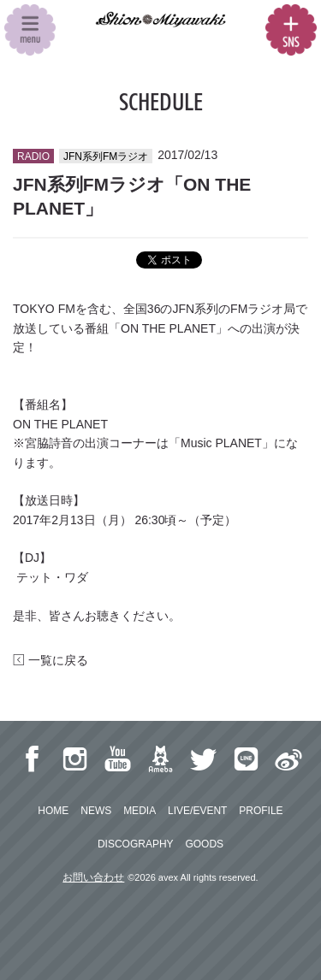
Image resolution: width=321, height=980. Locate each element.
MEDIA (140, 811)
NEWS (96, 811)
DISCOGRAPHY (136, 844)
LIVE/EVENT (197, 811)
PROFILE (261, 811)
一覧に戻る (51, 660)
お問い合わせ (93, 877)
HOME (53, 811)
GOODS (204, 844)
